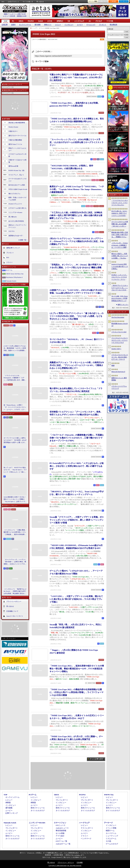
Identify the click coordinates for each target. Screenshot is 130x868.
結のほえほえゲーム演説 (17, 185)
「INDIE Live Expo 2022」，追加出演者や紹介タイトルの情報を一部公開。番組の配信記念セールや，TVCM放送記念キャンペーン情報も (77, 669)
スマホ (50, 21)
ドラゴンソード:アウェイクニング (119, 387)
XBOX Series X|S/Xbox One (15, 274)
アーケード (108, 823)
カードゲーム (111, 833)
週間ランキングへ (123, 305)
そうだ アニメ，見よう (16, 175)
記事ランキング (12, 813)
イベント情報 (111, 828)
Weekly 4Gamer (13, 127)
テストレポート (87, 828)
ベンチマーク (86, 839)
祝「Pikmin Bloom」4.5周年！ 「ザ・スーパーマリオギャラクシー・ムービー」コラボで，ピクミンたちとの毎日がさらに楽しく (15, 407)
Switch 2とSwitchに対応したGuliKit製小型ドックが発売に (120, 266)
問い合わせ (40, 2)
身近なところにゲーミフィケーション (17, 226)
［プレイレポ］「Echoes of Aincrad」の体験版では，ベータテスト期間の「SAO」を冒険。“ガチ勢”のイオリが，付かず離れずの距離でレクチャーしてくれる (120, 245)
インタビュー (69, 25)
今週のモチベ (13, 131)
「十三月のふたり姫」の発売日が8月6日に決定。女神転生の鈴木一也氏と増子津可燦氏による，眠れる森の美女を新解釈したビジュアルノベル (76, 215)
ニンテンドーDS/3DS (37, 823)
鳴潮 (113, 365)
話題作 (13, 25)
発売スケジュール (38, 808)
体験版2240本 (22, 16)
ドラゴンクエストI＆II (119, 332)
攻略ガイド (48, 25)
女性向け (60, 21)
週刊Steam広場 (13, 166)
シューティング (112, 836)
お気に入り (103, 1)
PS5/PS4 (31, 21)
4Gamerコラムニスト (15, 204)
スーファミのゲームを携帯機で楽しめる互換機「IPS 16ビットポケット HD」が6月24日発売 (120, 224)
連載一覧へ (24, 240)
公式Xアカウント (13, 2)
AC (90, 21)
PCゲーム (9, 270)
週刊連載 (38, 25)
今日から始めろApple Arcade (18, 189)
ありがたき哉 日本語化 (16, 221)
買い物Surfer (13, 217)
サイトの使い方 (28, 2)
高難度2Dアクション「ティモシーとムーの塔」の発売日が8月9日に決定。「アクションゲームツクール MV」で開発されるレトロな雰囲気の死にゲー (77, 365)
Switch (40, 21)
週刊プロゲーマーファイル (17, 136)
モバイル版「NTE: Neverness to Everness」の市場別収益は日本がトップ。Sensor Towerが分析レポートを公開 (120, 299)
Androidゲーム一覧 (63, 844)
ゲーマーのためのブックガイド (17, 180)
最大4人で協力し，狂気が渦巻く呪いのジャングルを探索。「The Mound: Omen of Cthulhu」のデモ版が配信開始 (120, 256)
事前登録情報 (61, 831)
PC (13, 21)
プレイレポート (62, 800)
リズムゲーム (111, 839)
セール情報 (60, 833)
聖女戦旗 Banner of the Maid (120, 325)
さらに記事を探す (97, 759)
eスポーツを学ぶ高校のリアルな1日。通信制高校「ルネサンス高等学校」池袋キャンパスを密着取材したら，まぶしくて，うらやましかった (15, 348)
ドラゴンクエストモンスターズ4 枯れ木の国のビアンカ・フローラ (120, 357)
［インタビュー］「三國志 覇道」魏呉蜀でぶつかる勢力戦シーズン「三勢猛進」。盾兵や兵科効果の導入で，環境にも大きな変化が (15, 532)
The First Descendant (118, 317)
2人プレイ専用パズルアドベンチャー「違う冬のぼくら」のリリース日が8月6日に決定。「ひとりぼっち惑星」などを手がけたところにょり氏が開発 (77, 316)
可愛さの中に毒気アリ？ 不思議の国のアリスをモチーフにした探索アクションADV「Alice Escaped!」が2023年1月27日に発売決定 (76, 77)
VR (69, 21)
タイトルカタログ (38, 810)
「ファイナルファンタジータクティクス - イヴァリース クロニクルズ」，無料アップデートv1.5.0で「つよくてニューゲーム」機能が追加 (120, 203)
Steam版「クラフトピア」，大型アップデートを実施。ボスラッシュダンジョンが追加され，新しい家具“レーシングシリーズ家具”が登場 (77, 520)
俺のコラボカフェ (14, 194)
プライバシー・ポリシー (66, 862)
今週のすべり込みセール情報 (17, 161)
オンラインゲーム (25, 25)
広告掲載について (12, 611)
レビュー (58, 25)
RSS (3, 2)
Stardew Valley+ (116, 349)
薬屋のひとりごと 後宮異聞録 (119, 379)
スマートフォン (60, 823)
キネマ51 (12, 231)
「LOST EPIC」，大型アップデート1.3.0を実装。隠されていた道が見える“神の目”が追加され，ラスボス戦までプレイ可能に (76, 599)
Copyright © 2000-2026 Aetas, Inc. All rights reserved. (65, 865)
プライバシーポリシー (14, 601)
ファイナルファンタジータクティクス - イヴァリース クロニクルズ (120, 340)
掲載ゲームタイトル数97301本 (15, 14)
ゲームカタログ (112, 844)
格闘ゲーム (110, 831)
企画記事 (5, 25)
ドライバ (9, 262)
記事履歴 (113, 1)
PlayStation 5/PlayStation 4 (14, 277)
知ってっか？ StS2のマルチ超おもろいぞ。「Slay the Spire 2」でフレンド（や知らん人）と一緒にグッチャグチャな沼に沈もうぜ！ (15, 470)
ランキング (124, 1)
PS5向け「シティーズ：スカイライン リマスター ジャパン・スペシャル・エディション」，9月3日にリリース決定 (119, 277)
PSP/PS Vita (109, 795)
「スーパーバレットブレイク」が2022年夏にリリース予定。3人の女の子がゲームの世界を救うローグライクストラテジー (77, 142)
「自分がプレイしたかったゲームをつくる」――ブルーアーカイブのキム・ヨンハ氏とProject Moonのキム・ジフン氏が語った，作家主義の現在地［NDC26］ (120, 288)
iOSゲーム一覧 (61, 841)
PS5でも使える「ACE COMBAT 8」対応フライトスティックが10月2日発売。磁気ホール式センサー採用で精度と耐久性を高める (120, 213)
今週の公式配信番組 (15, 140)
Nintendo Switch (11, 281)
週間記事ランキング (13, 248)
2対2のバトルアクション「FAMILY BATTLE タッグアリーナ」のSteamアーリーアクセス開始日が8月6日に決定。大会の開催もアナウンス (77, 241)
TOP (6, 21)
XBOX (21, 21)
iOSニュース (61, 825)
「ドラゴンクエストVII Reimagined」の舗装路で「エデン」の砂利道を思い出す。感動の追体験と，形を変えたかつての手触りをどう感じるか (15, 378)
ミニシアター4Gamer (15, 212)
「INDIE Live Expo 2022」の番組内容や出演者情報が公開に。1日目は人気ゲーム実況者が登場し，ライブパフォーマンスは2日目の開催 (77, 692)
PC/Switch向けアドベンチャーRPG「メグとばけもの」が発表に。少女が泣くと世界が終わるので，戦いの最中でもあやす (77, 466)
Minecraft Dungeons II (118, 372)
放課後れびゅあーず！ (16, 236)
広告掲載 (80, 862)
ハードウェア (79, 21)
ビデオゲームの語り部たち (17, 208)
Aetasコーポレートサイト (15, 616)
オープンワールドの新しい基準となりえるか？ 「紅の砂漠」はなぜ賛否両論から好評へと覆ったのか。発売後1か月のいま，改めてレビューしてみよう (15, 440)
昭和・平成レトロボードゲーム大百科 (17, 199)
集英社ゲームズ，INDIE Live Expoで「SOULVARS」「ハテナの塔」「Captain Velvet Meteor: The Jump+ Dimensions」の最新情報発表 (77, 189)
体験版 (8, 803)
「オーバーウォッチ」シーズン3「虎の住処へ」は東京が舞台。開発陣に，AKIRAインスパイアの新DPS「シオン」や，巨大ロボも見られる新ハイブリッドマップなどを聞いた (15, 562)
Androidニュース (62, 828)
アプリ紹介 (60, 836)
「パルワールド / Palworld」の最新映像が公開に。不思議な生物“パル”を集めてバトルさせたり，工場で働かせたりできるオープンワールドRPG (77, 438)
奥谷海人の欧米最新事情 (17, 123)
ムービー (80, 25)
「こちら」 (77, 855)
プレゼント (103, 25)
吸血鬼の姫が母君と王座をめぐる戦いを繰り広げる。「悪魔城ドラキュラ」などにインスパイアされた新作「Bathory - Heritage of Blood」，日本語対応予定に (120, 235)
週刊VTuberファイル (15, 144)
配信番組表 (114, 25)
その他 (108, 841)
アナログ (99, 21)
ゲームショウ (91, 25)
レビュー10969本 (9, 16)
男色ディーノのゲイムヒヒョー (17, 149)
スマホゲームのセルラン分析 (17, 155)
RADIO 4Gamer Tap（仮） (17, 170)
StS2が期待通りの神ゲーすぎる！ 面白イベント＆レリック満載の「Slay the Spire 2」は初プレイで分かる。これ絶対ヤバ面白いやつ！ (15, 499)
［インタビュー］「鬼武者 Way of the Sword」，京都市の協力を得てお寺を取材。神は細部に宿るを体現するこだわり (15, 591)
